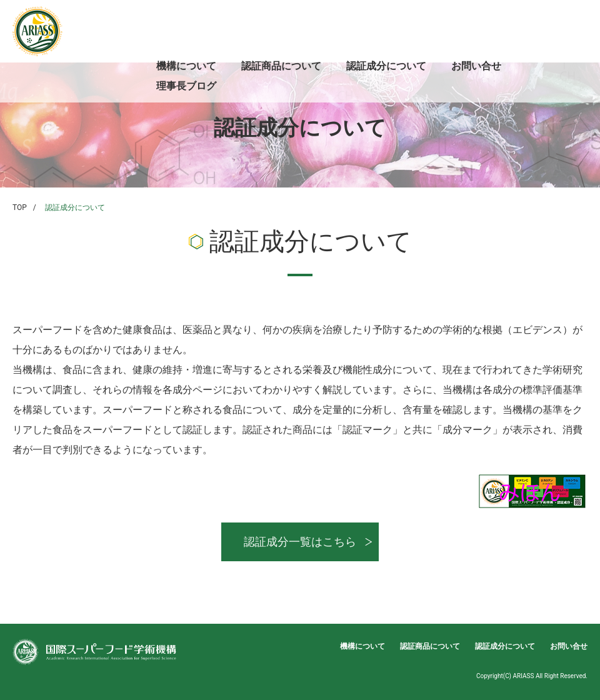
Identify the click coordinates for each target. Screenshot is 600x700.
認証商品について (281, 66)
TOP (20, 207)
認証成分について (386, 66)
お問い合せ (476, 66)
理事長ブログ (186, 86)
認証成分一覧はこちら (300, 542)
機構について (186, 66)
